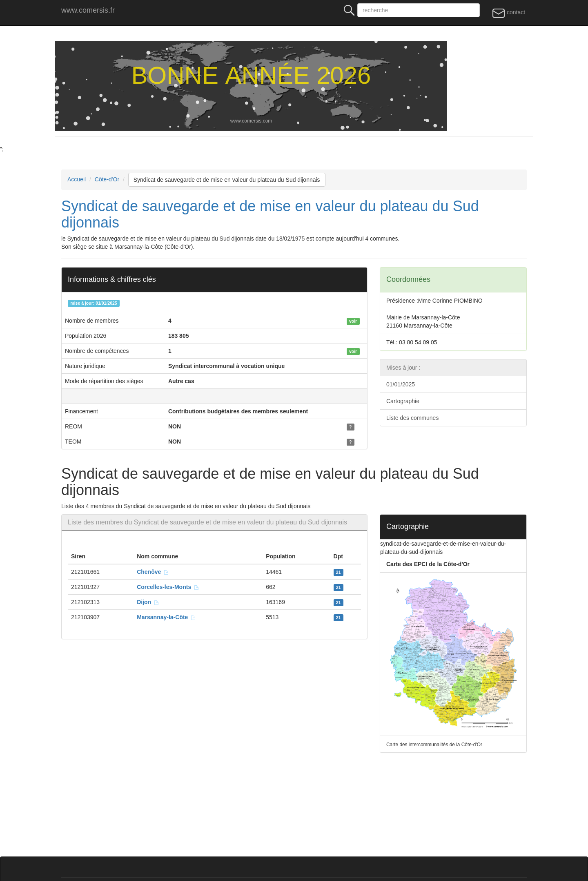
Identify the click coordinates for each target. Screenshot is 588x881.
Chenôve (153, 572)
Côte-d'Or (107, 179)
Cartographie (403, 401)
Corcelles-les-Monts (168, 587)
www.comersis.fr (88, 10)
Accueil (77, 179)
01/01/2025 (401, 384)
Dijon (148, 602)
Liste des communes (412, 418)
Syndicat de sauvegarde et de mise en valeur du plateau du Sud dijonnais (227, 180)
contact (509, 13)
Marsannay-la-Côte (166, 617)
